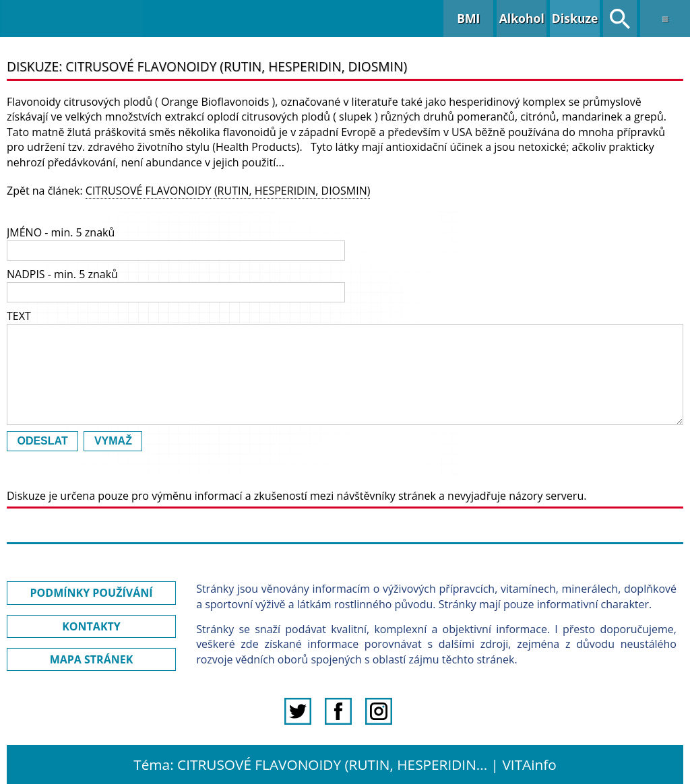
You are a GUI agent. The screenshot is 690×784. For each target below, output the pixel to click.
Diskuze (575, 18)
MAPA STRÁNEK (92, 659)
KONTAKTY (91, 626)
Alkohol (522, 18)
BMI (468, 18)
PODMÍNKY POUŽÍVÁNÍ (92, 593)
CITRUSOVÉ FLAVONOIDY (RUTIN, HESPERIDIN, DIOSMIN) (228, 191)
